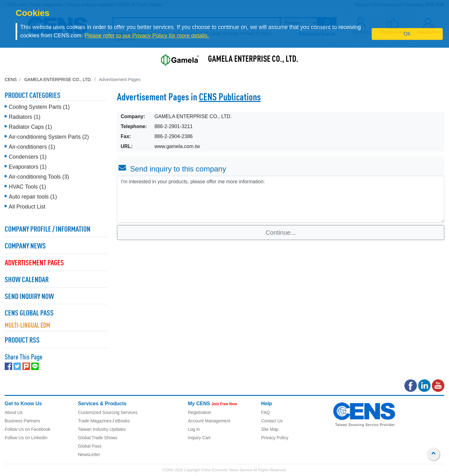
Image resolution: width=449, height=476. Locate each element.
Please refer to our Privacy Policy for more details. (147, 36)
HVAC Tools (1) (27, 187)
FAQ (266, 412)
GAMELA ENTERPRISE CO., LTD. (253, 60)
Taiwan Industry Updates (102, 429)
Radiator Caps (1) (30, 127)
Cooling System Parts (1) (39, 107)
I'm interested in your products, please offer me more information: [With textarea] (281, 199)
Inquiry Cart (199, 438)
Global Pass (90, 446)
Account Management (209, 421)
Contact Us (272, 421)
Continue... (281, 233)
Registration (200, 412)
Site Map (270, 429)
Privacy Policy (275, 438)
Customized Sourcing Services (108, 412)
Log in (194, 429)
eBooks (122, 421)
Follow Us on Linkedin (26, 438)
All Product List (27, 207)
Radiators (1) (25, 117)
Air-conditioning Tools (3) (39, 177)
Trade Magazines (95, 421)
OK (407, 34)
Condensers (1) (28, 157)
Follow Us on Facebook (27, 429)
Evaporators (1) (28, 167)
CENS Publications (230, 98)
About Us (14, 412)
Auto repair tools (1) (33, 197)
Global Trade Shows (98, 438)
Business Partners (22, 421)
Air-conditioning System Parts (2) (49, 137)
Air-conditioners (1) (32, 147)
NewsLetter (89, 454)
